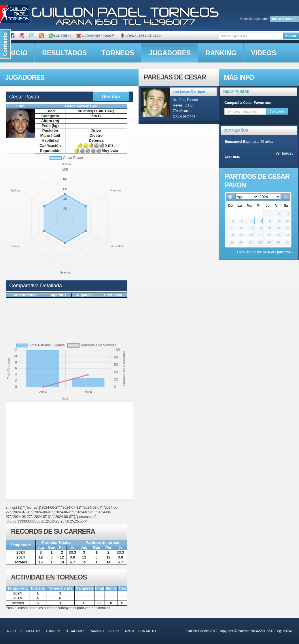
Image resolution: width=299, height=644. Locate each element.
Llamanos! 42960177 (96, 36)
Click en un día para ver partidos (264, 252)
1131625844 (60, 36)
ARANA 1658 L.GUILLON (141, 36)
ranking (221, 53)
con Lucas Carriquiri (190, 92)
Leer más (232, 157)
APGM (129, 631)
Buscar (291, 36)
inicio (11, 631)
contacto (147, 631)
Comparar (277, 111)
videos (264, 53)
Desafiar (111, 96)
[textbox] (251, 36)
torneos (118, 53)
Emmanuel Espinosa (242, 142)
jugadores (170, 53)
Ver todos (283, 153)
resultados (64, 53)
